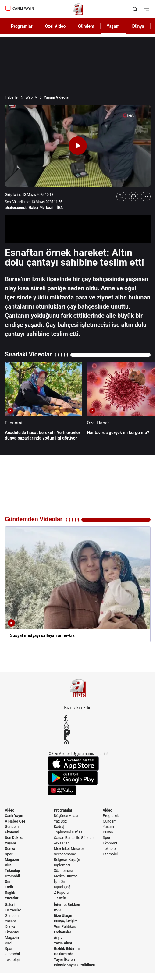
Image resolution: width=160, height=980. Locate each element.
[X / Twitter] (78, 722)
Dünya (10, 849)
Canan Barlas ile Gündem (74, 838)
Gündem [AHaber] (86, 26)
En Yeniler (13, 910)
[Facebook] (78, 718)
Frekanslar (63, 932)
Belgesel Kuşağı (67, 860)
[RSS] (78, 741)
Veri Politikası (65, 927)
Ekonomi (12, 832)
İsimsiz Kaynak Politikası (75, 965)
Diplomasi (62, 865)
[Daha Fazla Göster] (146, 196)
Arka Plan (62, 843)
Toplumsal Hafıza (68, 832)
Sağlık (10, 893)
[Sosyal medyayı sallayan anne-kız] (78, 584)
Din (8, 882)
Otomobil (12, 876)
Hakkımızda (64, 954)
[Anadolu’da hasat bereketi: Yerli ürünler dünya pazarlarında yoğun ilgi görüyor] (43, 401)
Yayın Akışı (63, 943)
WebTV (31, 97)
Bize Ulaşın (63, 916)
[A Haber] (78, 9)
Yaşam (10, 843)
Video (10, 810)
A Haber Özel (16, 821)
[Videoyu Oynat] (78, 146)
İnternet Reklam (67, 905)
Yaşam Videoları (57, 97)
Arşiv (58, 938)
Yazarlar (12, 898)
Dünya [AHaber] (138, 26)
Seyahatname (65, 854)
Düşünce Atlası (66, 816)
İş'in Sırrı (61, 882)
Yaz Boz (60, 821)
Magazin (12, 860)
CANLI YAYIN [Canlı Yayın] (20, 9)
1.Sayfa (60, 898)
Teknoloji (12, 871)
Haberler (12, 97)
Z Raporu (61, 893)
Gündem (12, 827)
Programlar (63, 810)
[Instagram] (78, 727)
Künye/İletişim (66, 921)
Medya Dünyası (66, 876)
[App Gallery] (78, 790)
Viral (9, 865)
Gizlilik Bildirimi (67, 949)
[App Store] (78, 764)
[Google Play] (78, 778)
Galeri (10, 905)
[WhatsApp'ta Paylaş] (133, 196)
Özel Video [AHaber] (55, 26)
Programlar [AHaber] (22, 26)
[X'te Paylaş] (121, 196)
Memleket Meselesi (70, 849)
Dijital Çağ (62, 887)
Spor (9, 854)
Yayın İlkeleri (64, 960)
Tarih (9, 887)
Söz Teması (63, 871)
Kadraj (59, 827)
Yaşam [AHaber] (113, 26)
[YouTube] (78, 732)
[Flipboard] (78, 736)
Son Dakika (14, 838)
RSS (57, 910)
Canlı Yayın (14, 816)
